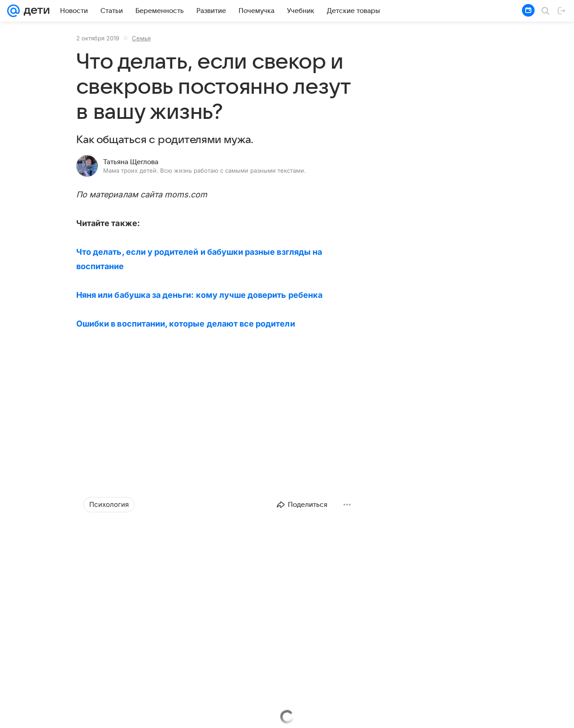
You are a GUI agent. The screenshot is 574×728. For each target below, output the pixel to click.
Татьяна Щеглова (131, 162)
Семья (141, 38)
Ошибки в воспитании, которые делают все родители (186, 324)
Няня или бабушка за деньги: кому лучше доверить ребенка (199, 295)
